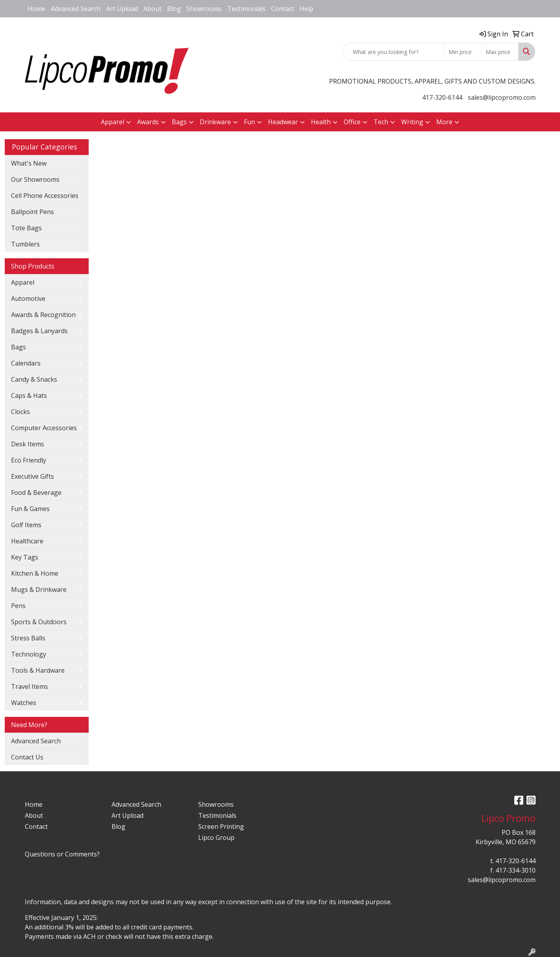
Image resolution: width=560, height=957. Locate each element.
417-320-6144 (442, 97)
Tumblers (25, 244)
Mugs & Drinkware (39, 589)
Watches (24, 703)
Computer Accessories (44, 428)
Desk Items (28, 444)
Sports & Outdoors (39, 622)
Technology (29, 654)
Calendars (26, 363)
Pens (18, 606)
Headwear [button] (283, 122)
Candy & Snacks (34, 379)
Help (306, 9)
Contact (283, 9)
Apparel (23, 282)
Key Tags (25, 557)
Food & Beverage (36, 492)
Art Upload (122, 9)
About (153, 9)
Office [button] (352, 122)
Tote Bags (26, 228)
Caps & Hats (29, 395)
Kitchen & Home (35, 573)
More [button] (444, 122)
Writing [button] (412, 122)
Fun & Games (30, 509)
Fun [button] (249, 122)
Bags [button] (179, 122)
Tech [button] (381, 122)
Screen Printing (221, 826)
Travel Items (30, 687)
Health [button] (321, 122)
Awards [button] (148, 122)
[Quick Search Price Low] (463, 52)
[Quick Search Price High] (500, 52)
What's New (29, 163)
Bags (19, 347)
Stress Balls (28, 638)
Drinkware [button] (215, 122)
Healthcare (27, 541)
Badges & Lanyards (39, 331)
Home (36, 9)
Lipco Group (216, 838)
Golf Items (26, 525)
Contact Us (27, 757)
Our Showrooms (35, 179)
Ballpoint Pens (33, 212)
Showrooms (204, 9)
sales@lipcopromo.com (502, 97)
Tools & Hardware (38, 670)
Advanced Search (76, 9)
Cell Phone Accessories (45, 196)
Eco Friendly (29, 460)
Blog (174, 9)
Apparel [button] (113, 122)
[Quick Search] (393, 52)
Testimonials (247, 9)
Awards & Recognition (43, 315)
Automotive (28, 298)
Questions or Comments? (62, 854)
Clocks (20, 412)
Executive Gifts (33, 476)
